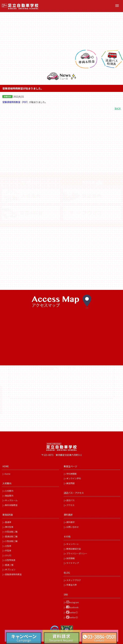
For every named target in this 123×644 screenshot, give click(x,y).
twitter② (72, 617)
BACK (118, 108)
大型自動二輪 (11, 532)
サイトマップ (73, 563)
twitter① (72, 612)
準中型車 (9, 527)
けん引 (8, 555)
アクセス (70, 505)
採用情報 (70, 558)
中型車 (8, 551)
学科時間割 (72, 474)
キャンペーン (72, 544)
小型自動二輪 (11, 541)
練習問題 (70, 483)
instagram (73, 602)
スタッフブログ (74, 580)
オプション (10, 570)
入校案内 (9, 491)
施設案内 (9, 496)
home (8, 474)
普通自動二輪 (11, 536)
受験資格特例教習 (13, 574)
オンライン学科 (74, 478)
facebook (72, 607)
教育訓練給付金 (74, 549)
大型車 (8, 546)
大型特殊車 (10, 560)
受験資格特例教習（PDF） (16, 102)
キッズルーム (11, 500)
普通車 (8, 522)
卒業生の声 (72, 585)
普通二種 (9, 565)
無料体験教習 (11, 505)
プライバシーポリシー (77, 553)
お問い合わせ (73, 527)
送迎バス (70, 500)
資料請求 (70, 522)
